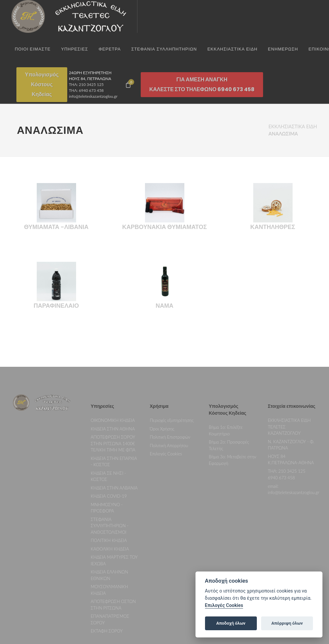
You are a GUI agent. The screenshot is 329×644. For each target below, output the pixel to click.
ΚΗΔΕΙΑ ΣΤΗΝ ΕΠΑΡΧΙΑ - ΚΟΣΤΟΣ (114, 401)
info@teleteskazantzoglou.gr (93, 96)
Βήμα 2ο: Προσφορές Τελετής (229, 384)
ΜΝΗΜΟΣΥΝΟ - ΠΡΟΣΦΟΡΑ (107, 447)
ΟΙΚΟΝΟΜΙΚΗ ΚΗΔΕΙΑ (113, 360)
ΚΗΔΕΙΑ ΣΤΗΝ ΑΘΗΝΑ (113, 368)
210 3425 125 (292, 410)
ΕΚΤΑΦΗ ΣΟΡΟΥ (107, 570)
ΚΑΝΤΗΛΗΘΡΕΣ (273, 156)
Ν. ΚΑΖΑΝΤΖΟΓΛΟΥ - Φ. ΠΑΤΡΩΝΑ (291, 384)
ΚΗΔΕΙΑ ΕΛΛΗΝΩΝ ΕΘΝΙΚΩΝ (110, 514)
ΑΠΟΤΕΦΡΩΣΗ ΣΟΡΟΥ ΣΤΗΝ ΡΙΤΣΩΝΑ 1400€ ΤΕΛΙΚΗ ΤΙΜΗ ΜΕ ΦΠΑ (113, 383)
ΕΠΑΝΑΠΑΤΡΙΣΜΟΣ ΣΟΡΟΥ (110, 559)
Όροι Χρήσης (162, 368)
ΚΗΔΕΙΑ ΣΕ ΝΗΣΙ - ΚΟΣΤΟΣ (109, 416)
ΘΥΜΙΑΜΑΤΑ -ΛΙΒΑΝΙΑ (56, 156)
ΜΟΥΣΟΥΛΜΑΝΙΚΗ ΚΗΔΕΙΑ (110, 529)
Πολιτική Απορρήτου (169, 385)
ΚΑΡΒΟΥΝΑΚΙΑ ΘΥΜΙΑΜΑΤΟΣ (165, 156)
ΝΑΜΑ (165, 235)
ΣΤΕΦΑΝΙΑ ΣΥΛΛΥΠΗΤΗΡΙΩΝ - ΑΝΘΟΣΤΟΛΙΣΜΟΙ (110, 465)
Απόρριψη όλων (287, 623)
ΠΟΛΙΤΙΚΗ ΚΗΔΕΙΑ (109, 480)
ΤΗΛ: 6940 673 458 (86, 90)
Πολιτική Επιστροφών (170, 376)
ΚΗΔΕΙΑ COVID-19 (109, 435)
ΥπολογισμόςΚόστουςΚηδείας (42, 84)
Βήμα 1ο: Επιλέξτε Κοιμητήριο (226, 370)
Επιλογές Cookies (166, 393)
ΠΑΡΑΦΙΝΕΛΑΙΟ (56, 235)
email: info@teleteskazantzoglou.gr (294, 429)
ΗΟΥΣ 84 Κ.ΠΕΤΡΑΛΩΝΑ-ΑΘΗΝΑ (291, 399)
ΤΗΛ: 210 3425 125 (86, 84)
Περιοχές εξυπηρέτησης (172, 360)
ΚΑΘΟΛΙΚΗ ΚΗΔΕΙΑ (110, 488)
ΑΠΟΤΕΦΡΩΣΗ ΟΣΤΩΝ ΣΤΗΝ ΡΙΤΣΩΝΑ (113, 544)
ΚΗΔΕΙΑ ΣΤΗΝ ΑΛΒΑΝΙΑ (114, 427)
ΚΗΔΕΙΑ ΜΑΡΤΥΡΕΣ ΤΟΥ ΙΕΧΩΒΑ (114, 500)
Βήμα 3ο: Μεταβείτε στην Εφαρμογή (233, 399)
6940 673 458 (281, 417)
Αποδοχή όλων (231, 623)
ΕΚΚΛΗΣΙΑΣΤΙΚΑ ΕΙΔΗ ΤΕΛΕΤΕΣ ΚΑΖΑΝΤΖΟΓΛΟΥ (289, 366)
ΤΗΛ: (273, 410)
